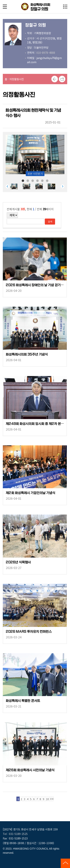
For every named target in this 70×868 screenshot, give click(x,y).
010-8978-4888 (46, 53)
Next (63, 186)
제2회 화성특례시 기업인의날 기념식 (31, 493)
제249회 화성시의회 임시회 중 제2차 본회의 (35, 424)
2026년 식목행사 (18, 562)
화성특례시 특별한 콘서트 (23, 701)
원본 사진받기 (35, 174)
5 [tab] (42, 180)
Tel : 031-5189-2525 (15, 834)
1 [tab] (23, 180)
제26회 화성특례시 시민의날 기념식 (30, 770)
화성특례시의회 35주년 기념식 (27, 355)
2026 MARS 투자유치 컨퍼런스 (29, 632)
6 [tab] (47, 180)
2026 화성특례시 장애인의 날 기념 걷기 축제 (35, 285)
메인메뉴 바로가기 (35, 0)
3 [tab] (33, 180)
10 (47, 799)
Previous (7, 186)
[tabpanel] (17, 186)
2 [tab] (28, 180)
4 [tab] (38, 180)
